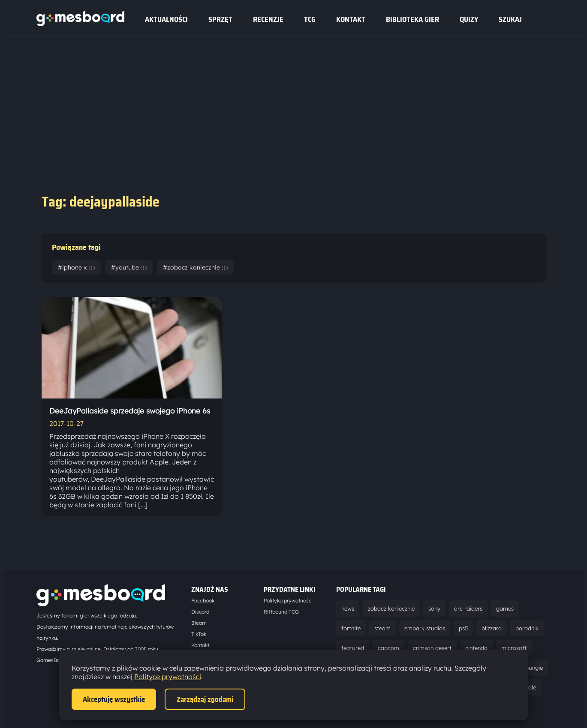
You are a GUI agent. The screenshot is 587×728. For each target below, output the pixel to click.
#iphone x (76, 267)
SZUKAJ (510, 19)
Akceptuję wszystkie (114, 699)
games (505, 608)
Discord (200, 612)
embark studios (425, 628)
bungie (534, 668)
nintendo (476, 648)
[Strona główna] (80, 24)
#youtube (129, 267)
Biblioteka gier (412, 19)
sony (434, 608)
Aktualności (166, 19)
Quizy (469, 19)
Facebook (203, 601)
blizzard (492, 628)
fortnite (351, 628)
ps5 (463, 628)
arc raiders (468, 608)
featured (353, 648)
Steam (199, 623)
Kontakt (351, 19)
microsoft (514, 648)
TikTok (199, 634)
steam (382, 628)
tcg (310, 19)
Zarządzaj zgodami (205, 699)
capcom (388, 648)
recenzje (268, 19)
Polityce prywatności (168, 677)
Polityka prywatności (288, 601)
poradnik (527, 628)
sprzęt (220, 19)
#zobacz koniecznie (195, 267)
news (348, 608)
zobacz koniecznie (391, 608)
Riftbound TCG (281, 612)
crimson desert (432, 648)
